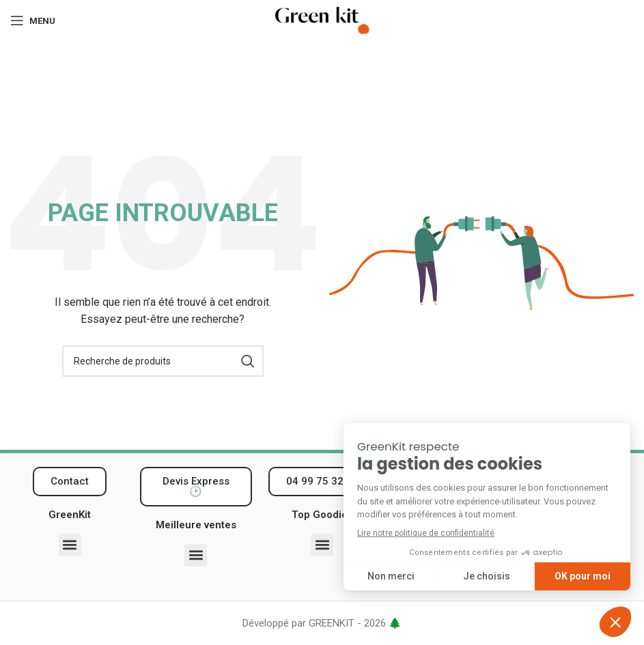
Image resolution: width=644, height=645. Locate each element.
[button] (70, 545)
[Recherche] (163, 361)
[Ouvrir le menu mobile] (33, 20)
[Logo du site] (322, 20)
